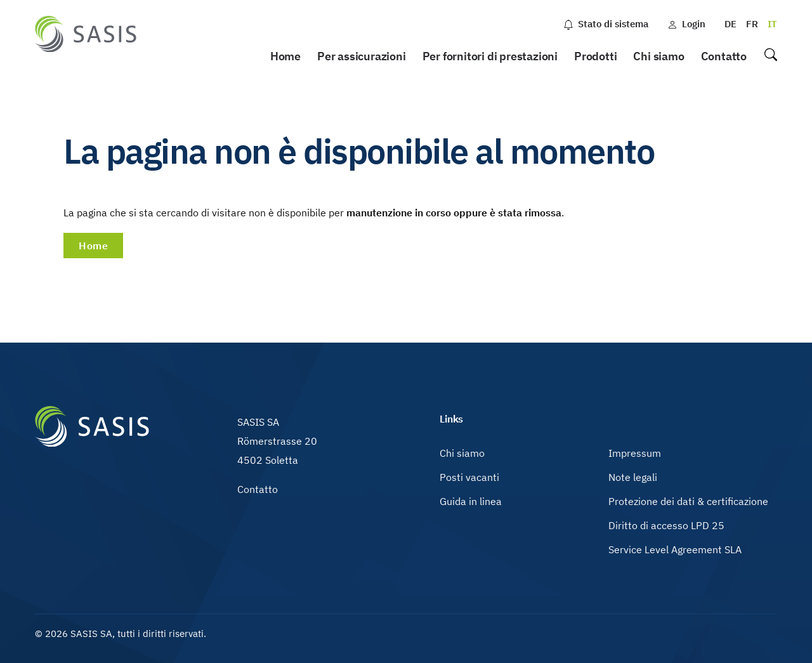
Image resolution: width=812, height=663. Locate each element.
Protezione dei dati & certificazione (688, 501)
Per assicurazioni (362, 56)
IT (772, 24)
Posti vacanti (469, 477)
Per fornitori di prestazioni (490, 56)
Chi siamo (658, 56)
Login (686, 24)
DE (730, 24)
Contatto (724, 56)
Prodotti (595, 56)
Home (285, 56)
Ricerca (770, 57)
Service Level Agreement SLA (675, 549)
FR (752, 24)
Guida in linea (471, 501)
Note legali (633, 477)
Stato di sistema (606, 24)
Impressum (635, 453)
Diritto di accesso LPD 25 (666, 525)
